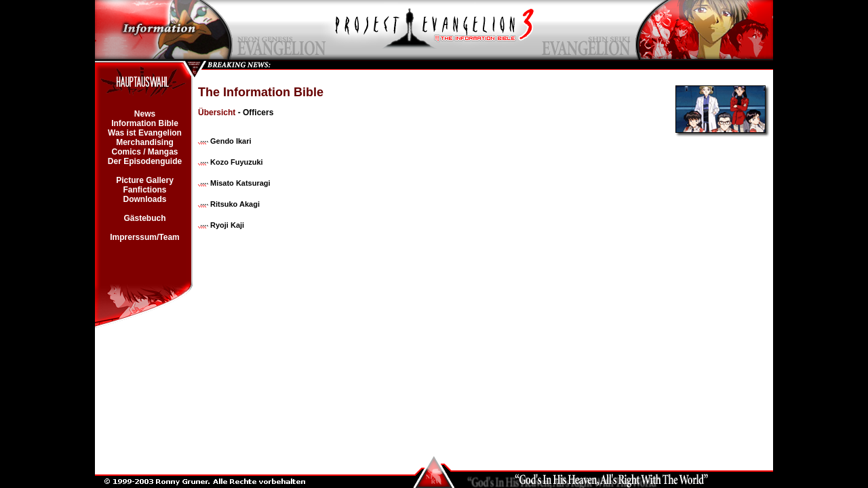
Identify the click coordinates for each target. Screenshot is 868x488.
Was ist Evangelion (145, 133)
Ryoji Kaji (227, 225)
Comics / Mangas (145, 152)
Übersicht (217, 113)
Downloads (145, 199)
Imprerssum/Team (145, 237)
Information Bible (145, 123)
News (144, 114)
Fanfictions (145, 190)
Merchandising (145, 142)
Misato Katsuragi (240, 183)
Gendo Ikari (231, 141)
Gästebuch (145, 218)
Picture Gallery (145, 180)
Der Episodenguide (144, 161)
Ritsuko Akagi (235, 204)
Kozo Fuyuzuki (237, 162)
